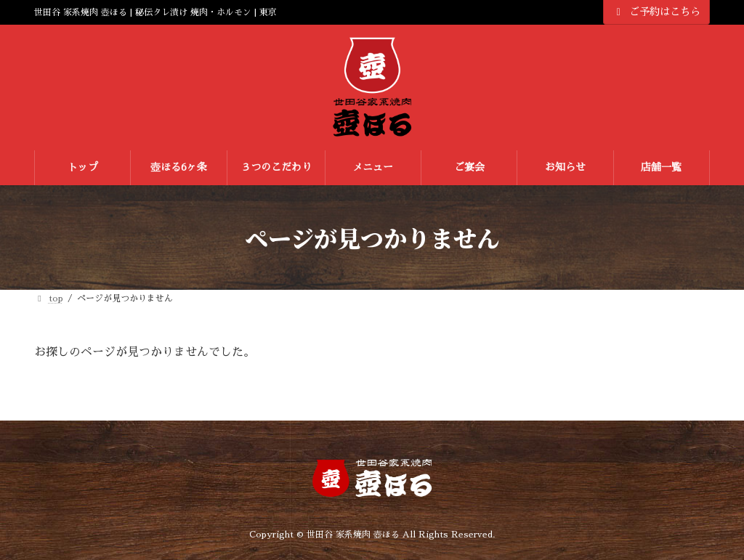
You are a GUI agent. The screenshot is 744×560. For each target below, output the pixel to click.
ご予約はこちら (657, 12)
